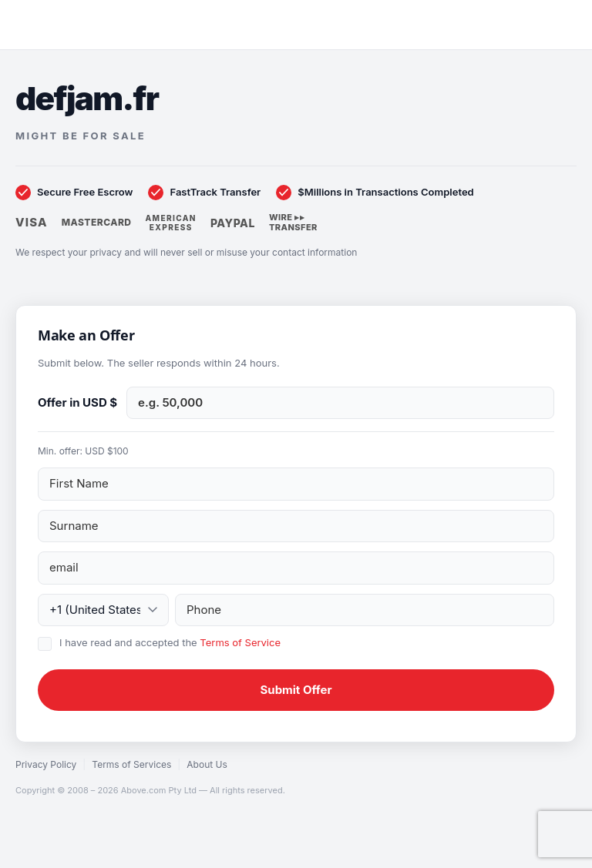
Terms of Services (131, 764)
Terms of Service (240, 642)
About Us (207, 764)
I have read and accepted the (170, 642)
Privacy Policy (46, 764)
